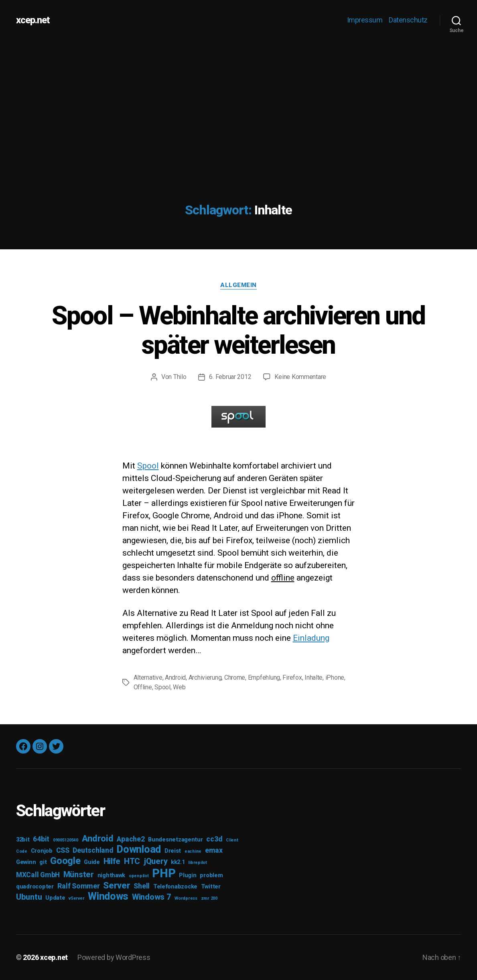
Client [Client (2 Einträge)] (232, 840)
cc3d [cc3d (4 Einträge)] (214, 839)
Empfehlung (264, 677)
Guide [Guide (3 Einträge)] (92, 862)
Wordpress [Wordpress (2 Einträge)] (186, 898)
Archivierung (205, 677)
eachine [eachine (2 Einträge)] (193, 851)
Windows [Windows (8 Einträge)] (108, 896)
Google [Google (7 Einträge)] (65, 861)
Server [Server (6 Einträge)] (117, 885)
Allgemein (238, 285)
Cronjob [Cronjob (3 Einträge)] (42, 851)
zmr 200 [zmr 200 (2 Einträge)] (209, 898)
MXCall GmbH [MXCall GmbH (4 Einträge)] (38, 875)
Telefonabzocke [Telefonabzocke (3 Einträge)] (175, 887)
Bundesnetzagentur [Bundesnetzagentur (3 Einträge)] (175, 840)
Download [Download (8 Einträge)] (139, 849)
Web (179, 687)
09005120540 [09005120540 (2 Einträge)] (66, 840)
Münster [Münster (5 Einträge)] (79, 874)
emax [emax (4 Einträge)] (214, 850)
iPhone (335, 677)
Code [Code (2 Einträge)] (22, 851)
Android (175, 677)
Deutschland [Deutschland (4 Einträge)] (93, 850)
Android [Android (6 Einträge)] (98, 838)
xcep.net (33, 20)
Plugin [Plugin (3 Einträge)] (188, 875)
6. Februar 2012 (230, 377)
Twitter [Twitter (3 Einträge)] (211, 887)
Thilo (180, 377)
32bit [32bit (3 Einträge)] (23, 840)
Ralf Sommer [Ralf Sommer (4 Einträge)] (79, 886)
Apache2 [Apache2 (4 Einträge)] (131, 839)
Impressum (365, 20)
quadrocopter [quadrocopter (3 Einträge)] (35, 887)
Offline (143, 687)
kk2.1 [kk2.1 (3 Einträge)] (178, 862)
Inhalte (314, 677)
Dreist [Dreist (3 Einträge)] (173, 851)
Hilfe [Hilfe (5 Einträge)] (112, 861)
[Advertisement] (238, 100)
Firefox (292, 677)
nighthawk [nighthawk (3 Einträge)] (112, 875)
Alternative (148, 677)
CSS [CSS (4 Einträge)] (63, 850)
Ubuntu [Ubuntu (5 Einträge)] (29, 897)
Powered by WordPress (114, 957)
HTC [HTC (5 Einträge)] (132, 861)
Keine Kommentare (300, 377)
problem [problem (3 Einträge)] (211, 875)
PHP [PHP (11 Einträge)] (164, 873)
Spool (148, 466)
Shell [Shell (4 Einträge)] (142, 886)
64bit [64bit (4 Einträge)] (41, 839)
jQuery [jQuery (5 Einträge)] (155, 861)
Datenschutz (408, 20)
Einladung (311, 638)
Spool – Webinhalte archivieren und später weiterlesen (238, 330)
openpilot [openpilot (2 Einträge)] (139, 876)
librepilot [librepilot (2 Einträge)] (197, 863)
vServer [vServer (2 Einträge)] (76, 898)
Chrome (235, 677)
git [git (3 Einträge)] (43, 862)
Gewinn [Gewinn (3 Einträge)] (26, 862)
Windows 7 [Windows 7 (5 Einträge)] (152, 897)
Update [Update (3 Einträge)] (55, 898)
